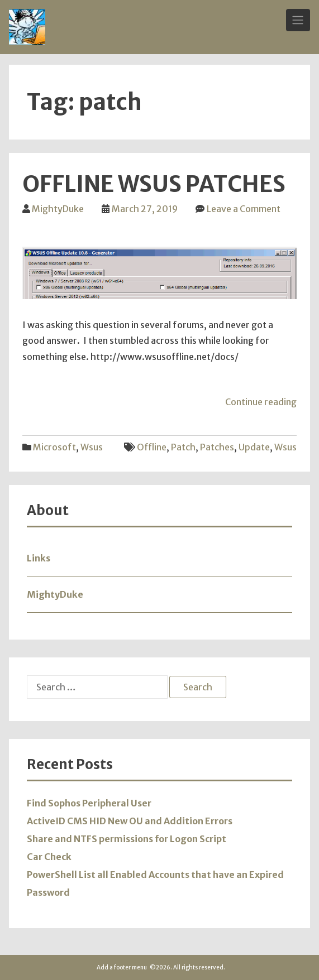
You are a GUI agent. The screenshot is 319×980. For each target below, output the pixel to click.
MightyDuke (58, 209)
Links (39, 558)
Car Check (49, 857)
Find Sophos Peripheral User (89, 803)
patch (183, 447)
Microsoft (54, 447)
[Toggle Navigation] (298, 20)
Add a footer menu (122, 967)
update (254, 447)
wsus (92, 447)
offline (152, 447)
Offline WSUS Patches (154, 184)
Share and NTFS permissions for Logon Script (127, 839)
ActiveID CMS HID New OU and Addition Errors (130, 821)
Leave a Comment (244, 209)
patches (217, 447)
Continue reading (261, 402)
